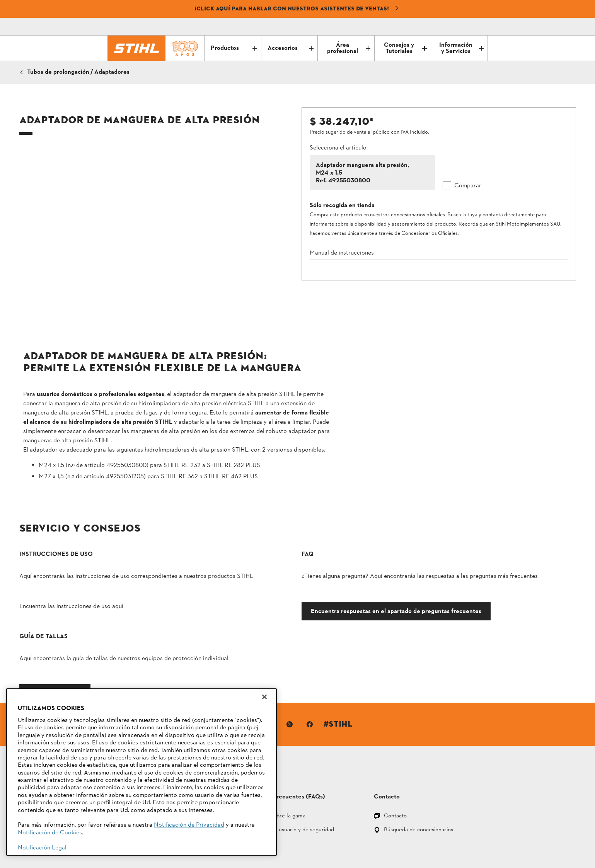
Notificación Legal (42, 848)
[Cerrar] (264, 697)
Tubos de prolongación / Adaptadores (78, 72)
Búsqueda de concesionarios (419, 764)
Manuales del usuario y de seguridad (289, 764)
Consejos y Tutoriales (405, 48)
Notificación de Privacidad (189, 825)
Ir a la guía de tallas (431, 620)
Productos (234, 48)
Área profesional (349, 48)
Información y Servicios (461, 48)
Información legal (310, 832)
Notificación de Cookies (50, 833)
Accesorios (291, 48)
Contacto (395, 750)
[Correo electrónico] (449, 27)
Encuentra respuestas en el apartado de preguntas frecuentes (286, 623)
